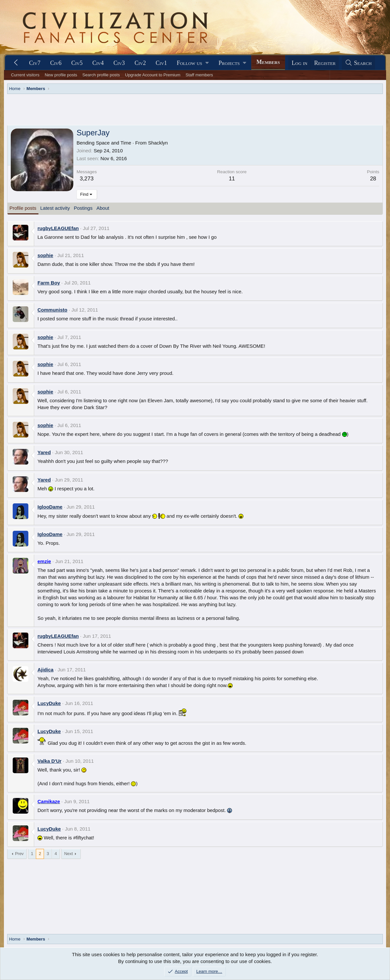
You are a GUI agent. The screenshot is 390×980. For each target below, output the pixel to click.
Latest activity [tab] (55, 208)
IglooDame (50, 507)
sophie (45, 255)
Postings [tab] (83, 208)
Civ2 (140, 63)
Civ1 (161, 63)
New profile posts (61, 75)
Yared (44, 452)
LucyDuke (49, 703)
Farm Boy (49, 283)
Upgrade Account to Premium (153, 75)
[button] (193, 63)
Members (268, 62)
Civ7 (35, 63)
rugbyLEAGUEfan (58, 228)
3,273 (87, 179)
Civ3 (119, 63)
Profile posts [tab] (23, 208)
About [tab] (103, 208)
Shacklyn (158, 143)
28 (373, 179)
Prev (19, 854)
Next (69, 854)
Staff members (199, 75)
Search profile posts (101, 75)
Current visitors (25, 75)
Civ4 (98, 63)
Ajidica (45, 670)
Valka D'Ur (50, 761)
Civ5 (77, 63)
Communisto (52, 310)
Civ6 (56, 63)
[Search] (358, 63)
